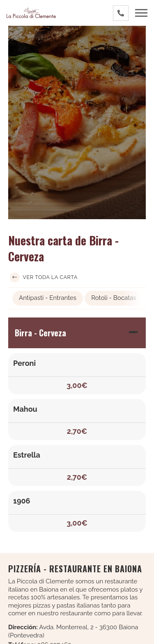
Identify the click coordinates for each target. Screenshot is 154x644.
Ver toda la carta (44, 277)
